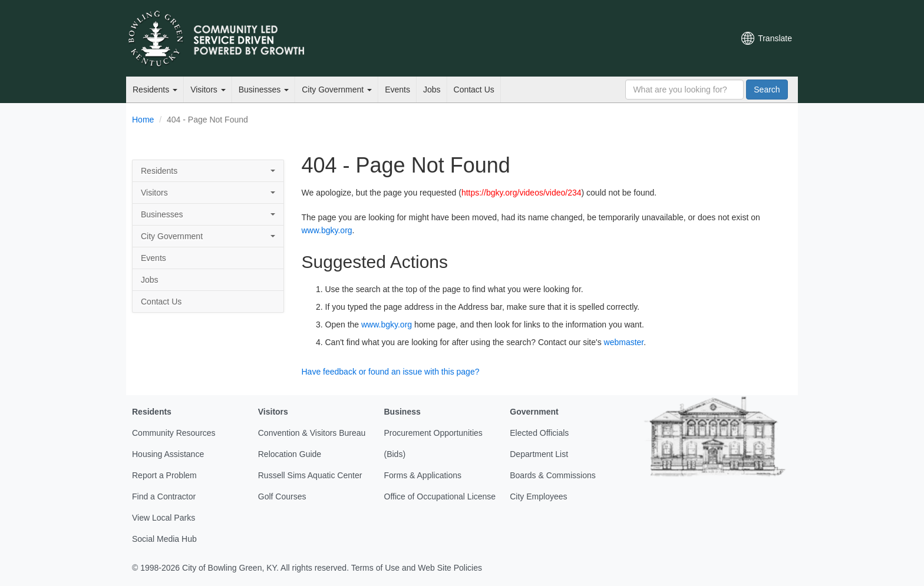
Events (397, 90)
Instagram (681, 38)
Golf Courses (282, 496)
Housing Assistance (168, 454)
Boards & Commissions (553, 475)
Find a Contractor (164, 496)
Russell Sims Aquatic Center (310, 475)
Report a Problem (164, 475)
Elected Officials (539, 433)
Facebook (641, 38)
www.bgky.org (327, 230)
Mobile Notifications (701, 38)
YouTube (661, 38)
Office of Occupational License (440, 496)
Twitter (621, 38)
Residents (155, 90)
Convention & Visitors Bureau (312, 433)
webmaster (624, 342)
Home (143, 120)
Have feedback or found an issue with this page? (391, 372)
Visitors (208, 90)
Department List (539, 454)
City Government (337, 90)
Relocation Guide (290, 454)
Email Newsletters (601, 38)
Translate (775, 38)
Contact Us (474, 90)
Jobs (432, 90)
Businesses (264, 90)
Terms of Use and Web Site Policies (417, 568)
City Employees (538, 496)
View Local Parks (164, 518)
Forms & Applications (423, 475)
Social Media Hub (164, 539)
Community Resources (174, 433)
